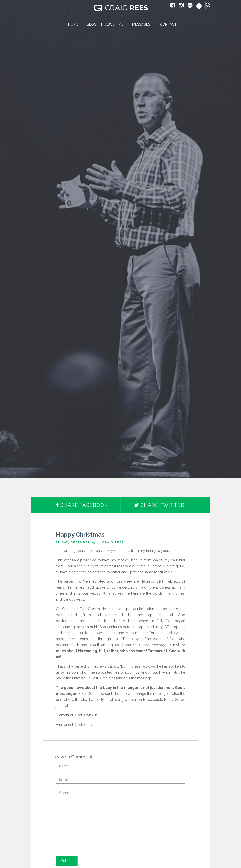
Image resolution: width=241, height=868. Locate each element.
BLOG (92, 24)
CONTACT (168, 24)
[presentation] (94, 841)
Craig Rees (113, 542)
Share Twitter (159, 505)
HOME (73, 24)
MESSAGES (141, 24)
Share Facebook (82, 505)
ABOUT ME (114, 24)
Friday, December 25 (76, 542)
